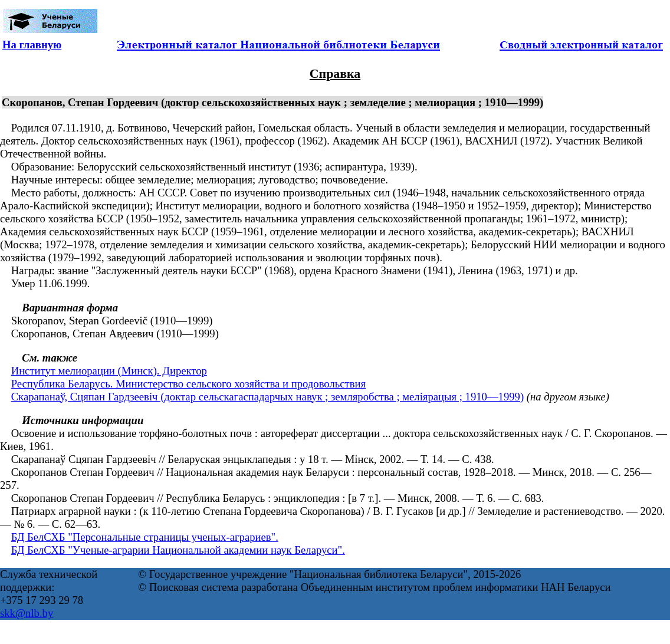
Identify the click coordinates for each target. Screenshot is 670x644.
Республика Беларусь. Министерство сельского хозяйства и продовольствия (188, 384)
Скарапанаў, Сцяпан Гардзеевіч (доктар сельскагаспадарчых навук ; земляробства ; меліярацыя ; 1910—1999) (267, 397)
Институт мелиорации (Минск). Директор (109, 371)
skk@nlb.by (27, 613)
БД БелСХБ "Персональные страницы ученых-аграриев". (145, 537)
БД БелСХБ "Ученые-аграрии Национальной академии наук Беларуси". (178, 550)
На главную (32, 45)
